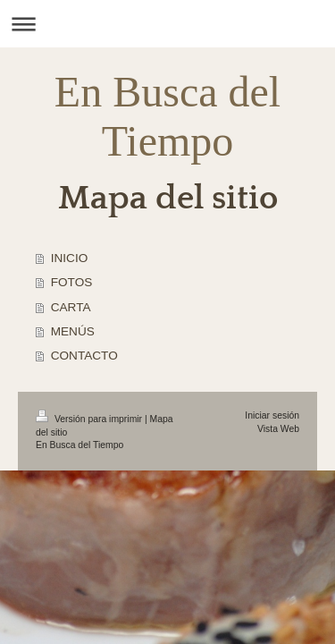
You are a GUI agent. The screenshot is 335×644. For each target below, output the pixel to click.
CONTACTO (84, 356)
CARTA (71, 307)
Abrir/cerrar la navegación (167, 24)
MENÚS (73, 331)
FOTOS (72, 282)
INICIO (70, 258)
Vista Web (278, 429)
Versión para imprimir (90, 419)
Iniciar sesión (272, 415)
